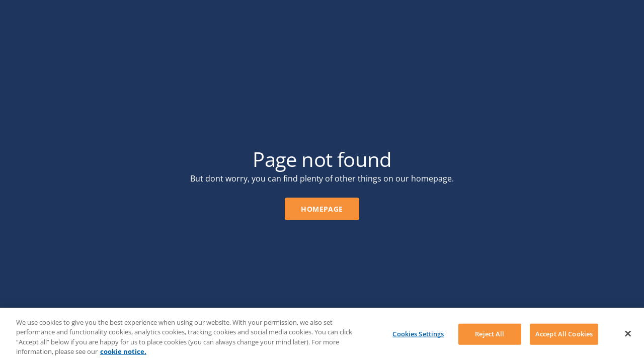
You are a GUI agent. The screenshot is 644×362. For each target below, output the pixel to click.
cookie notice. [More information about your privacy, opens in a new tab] (123, 351)
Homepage (322, 209)
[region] (322, 335)
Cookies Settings (418, 334)
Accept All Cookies (564, 334)
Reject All (490, 334)
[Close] (628, 333)
